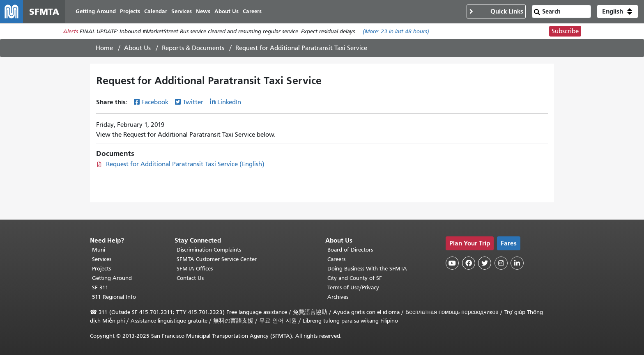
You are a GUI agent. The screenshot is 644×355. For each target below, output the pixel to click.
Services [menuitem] (182, 11)
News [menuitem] (203, 11)
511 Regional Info (114, 297)
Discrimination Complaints (209, 250)
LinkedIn (229, 102)
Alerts (71, 31)
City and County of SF (355, 278)
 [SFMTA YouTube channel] (452, 263)
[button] (618, 11)
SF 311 (100, 287)
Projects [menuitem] (130, 11)
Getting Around (112, 278)
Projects (101, 269)
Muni (99, 250)
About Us (137, 48)
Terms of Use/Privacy (353, 287)
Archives (338, 297)
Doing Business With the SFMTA (367, 269)
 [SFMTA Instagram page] (501, 263)
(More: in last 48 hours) (396, 31)
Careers (336, 259)
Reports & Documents (193, 48)
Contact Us (190, 278)
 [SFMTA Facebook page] (469, 263)
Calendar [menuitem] (156, 11)
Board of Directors (350, 250)
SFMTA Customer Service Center (217, 259)
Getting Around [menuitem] (96, 11)
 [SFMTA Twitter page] (485, 263)
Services (102, 259)
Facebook (155, 102)
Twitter (193, 102)
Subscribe (565, 31)
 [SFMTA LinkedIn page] (517, 263)
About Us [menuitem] (227, 11)
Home (104, 48)
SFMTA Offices (195, 269)
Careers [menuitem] (252, 11)
